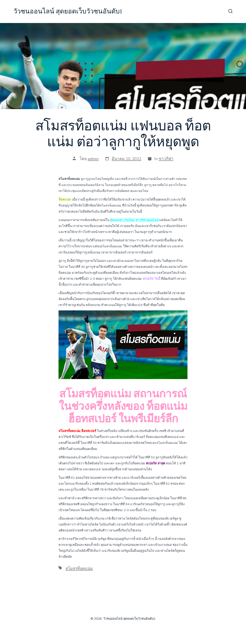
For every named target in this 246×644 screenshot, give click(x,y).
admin (93, 159)
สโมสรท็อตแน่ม (79, 568)
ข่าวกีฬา (166, 159)
